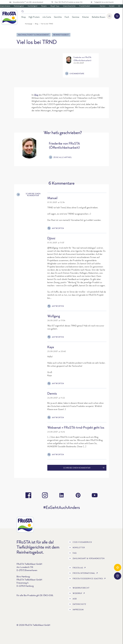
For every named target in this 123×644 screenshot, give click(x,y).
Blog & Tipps (55, 6)
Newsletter (76, 547)
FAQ (72, 553)
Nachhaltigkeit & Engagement (34, 35)
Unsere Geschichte (69, 6)
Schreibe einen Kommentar (29, 195)
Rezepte (44, 6)
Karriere (103, 6)
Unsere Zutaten (5, 6)
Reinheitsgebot (19, 6)
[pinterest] (78, 495)
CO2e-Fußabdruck (80, 542)
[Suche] (63, 12)
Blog (37, 24)
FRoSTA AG (77, 568)
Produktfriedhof (85, 6)
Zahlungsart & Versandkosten (86, 558)
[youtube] (95, 495)
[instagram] (45, 495)
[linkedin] (61, 495)
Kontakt (112, 6)
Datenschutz (77, 604)
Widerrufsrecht (79, 588)
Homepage (29, 24)
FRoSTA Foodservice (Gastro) (87, 578)
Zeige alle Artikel (60, 157)
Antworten (56, 228)
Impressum (76, 609)
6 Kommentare (75, 73)
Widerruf (77, 593)
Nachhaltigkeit (33, 6)
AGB (72, 599)
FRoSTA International (83, 573)
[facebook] (28, 495)
